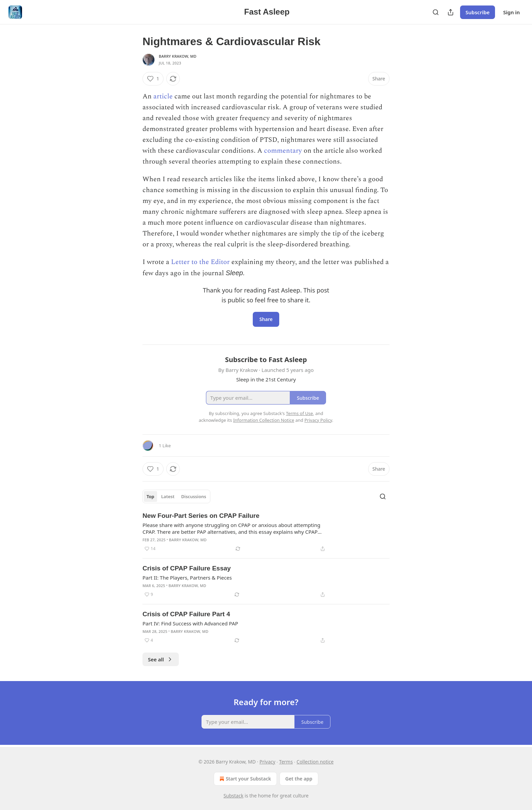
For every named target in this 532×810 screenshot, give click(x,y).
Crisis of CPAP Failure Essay (187, 568)
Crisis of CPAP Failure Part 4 (186, 614)
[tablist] (176, 496)
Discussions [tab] (194, 496)
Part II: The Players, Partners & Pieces (187, 578)
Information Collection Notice (264, 420)
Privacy (268, 762)
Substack (234, 796)
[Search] (436, 12)
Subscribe (478, 12)
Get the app (299, 779)
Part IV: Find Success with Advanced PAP (190, 623)
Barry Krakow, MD (178, 56)
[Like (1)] (153, 79)
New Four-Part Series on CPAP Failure (201, 516)
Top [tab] (150, 496)
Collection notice (315, 762)
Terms (286, 762)
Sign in (511, 12)
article (164, 96)
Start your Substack (244, 779)
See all (161, 659)
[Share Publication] (451, 12)
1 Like (165, 446)
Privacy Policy (318, 420)
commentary (284, 151)
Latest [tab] (168, 496)
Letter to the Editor (200, 262)
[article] (266, 532)
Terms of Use (300, 413)
